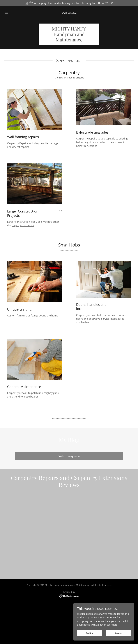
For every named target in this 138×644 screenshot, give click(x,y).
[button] (9, 13)
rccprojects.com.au (23, 225)
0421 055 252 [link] (69, 13)
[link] (69, 41)
